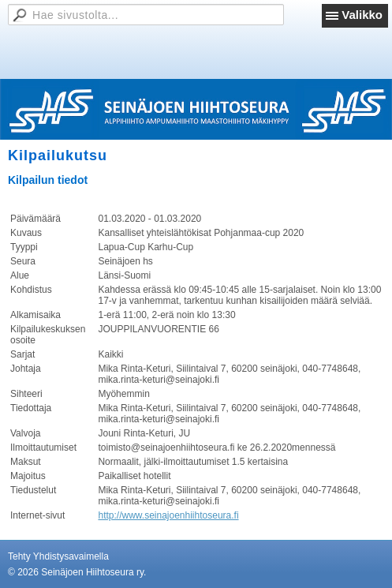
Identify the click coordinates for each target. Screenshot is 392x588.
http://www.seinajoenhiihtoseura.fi (168, 515)
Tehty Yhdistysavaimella (58, 556)
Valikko (362, 15)
